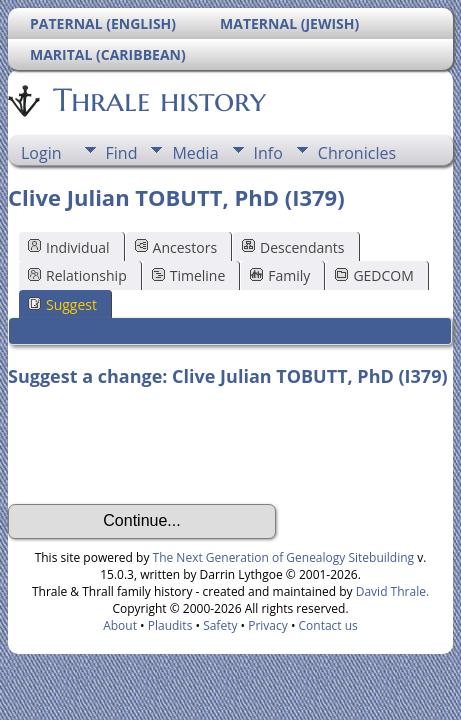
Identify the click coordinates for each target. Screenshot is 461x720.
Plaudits (170, 625)
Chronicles (357, 153)
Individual (69, 247)
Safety (220, 625)
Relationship (77, 275)
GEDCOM (374, 275)
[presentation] (160, 446)
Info (268, 153)
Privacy (268, 625)
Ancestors (176, 247)
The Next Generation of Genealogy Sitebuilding (284, 557)
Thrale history (158, 100)
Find (122, 153)
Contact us (328, 625)
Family (280, 275)
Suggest (62, 304)
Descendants (293, 247)
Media (195, 153)
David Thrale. (391, 591)
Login (41, 153)
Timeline (189, 275)
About (120, 625)
